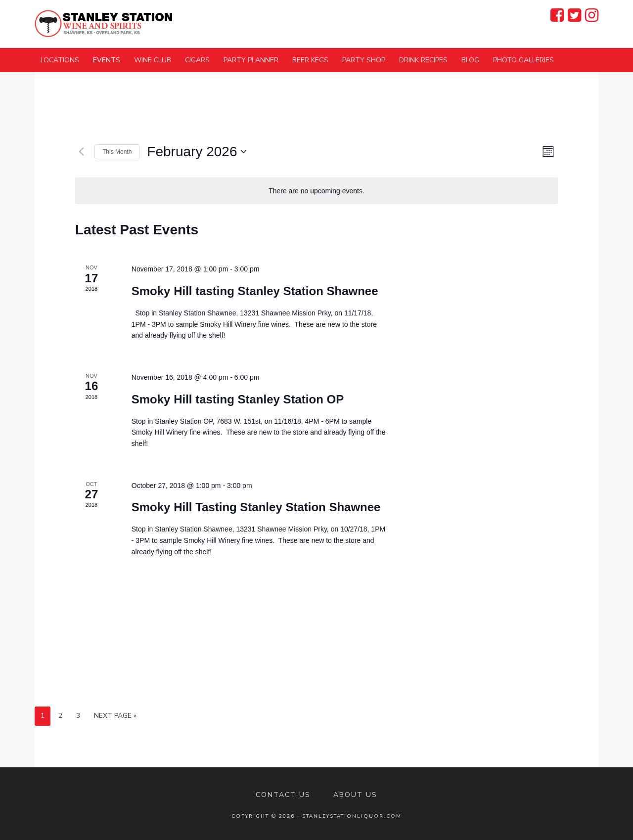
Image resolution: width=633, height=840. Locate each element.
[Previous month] (81, 152)
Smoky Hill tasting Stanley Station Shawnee (255, 291)
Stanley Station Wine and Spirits (104, 23)
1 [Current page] (43, 716)
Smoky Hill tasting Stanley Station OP (238, 399)
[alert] (316, 191)
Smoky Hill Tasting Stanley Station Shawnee (256, 507)
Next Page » (115, 716)
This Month (117, 152)
